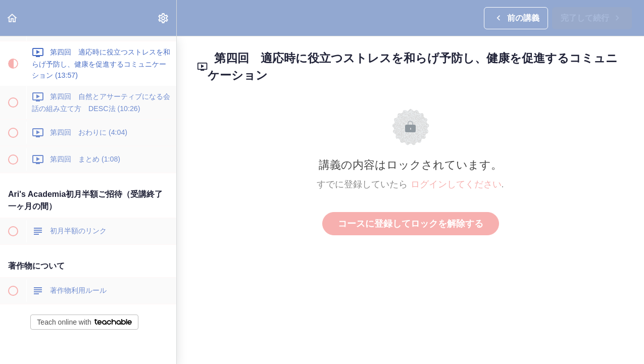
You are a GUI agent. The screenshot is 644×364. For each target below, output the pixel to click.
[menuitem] (164, 18)
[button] (13, 18)
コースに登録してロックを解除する (411, 224)
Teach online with (84, 322)
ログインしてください (456, 184)
